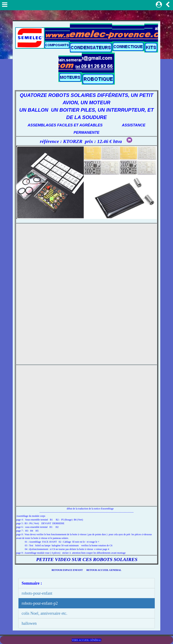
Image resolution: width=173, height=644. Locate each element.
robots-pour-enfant (37, 593)
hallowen (29, 623)
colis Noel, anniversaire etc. (45, 613)
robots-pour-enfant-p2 (40, 603)
